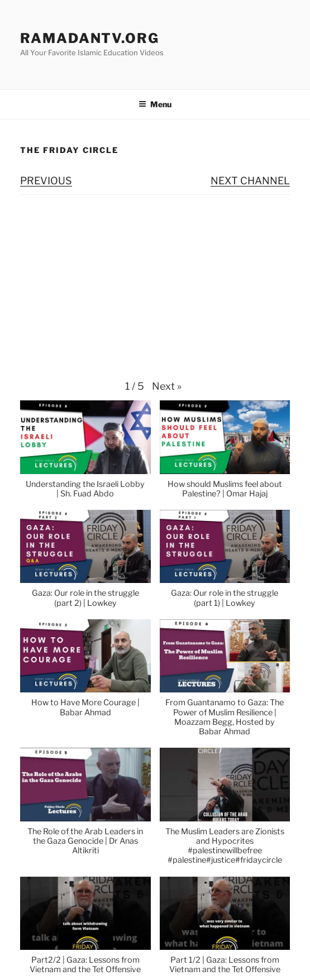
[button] (167, 386)
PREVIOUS (46, 181)
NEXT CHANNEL (250, 181)
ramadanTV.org (90, 38)
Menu (155, 104)
